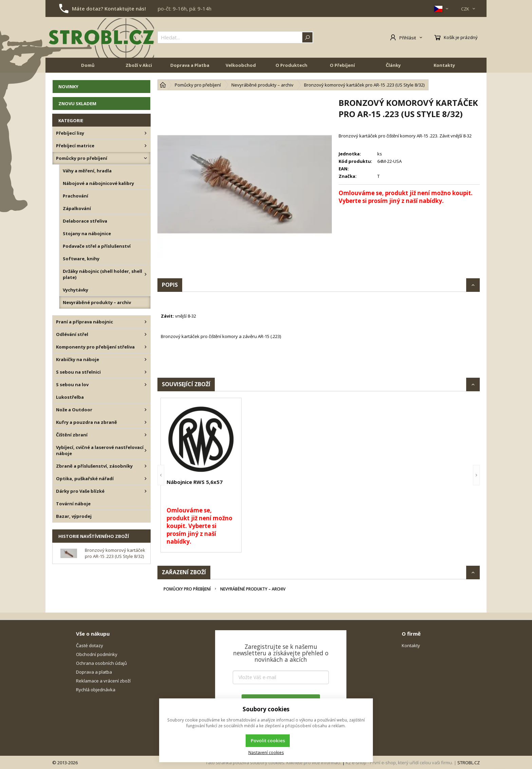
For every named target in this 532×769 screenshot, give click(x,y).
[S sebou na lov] (146, 384)
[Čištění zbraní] (146, 435)
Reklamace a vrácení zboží (103, 681)
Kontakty (444, 65)
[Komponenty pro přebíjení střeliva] (146, 347)
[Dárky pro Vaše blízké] (146, 491)
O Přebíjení (342, 65)
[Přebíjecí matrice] (146, 146)
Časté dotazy (90, 645)
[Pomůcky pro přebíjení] (146, 158)
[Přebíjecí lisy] (146, 133)
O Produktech (291, 65)
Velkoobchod (241, 65)
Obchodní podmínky (97, 654)
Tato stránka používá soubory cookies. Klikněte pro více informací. (273, 763)
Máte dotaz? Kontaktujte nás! (109, 8)
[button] (161, 475)
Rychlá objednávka (96, 690)
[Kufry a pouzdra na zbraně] (146, 422)
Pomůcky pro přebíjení (187, 589)
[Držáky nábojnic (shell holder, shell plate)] (146, 274)
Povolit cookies (268, 740)
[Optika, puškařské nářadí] (146, 479)
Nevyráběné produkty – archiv (253, 589)
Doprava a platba (94, 672)
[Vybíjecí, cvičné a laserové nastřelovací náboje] (146, 450)
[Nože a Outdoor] (146, 410)
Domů (88, 65)
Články (393, 65)
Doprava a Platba (190, 65)
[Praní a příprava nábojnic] (146, 322)
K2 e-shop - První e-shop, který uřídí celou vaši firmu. (399, 763)
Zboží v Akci (139, 65)
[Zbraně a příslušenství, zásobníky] (146, 466)
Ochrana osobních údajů (101, 663)
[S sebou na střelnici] (146, 372)
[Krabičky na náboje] (146, 359)
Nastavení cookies (266, 752)
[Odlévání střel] (146, 334)
